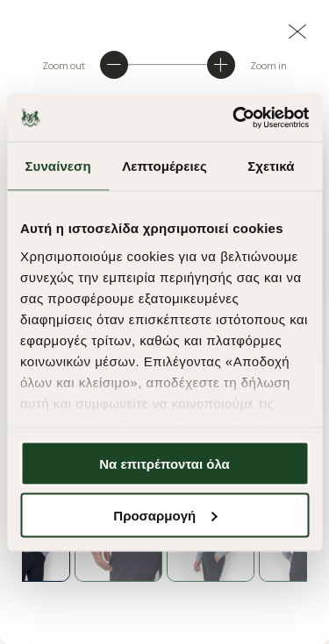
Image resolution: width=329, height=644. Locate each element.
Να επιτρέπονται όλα (164, 464)
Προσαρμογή (165, 515)
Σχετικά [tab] (271, 166)
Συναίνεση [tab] (57, 166)
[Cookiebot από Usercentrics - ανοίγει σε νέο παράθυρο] (234, 117)
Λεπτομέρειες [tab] (164, 166)
